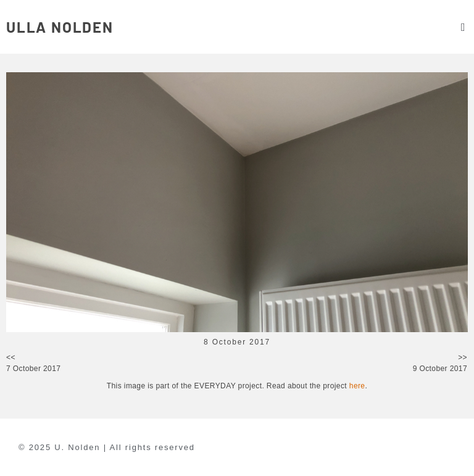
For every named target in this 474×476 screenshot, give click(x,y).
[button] (463, 27)
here (357, 386)
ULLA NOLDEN (60, 27)
